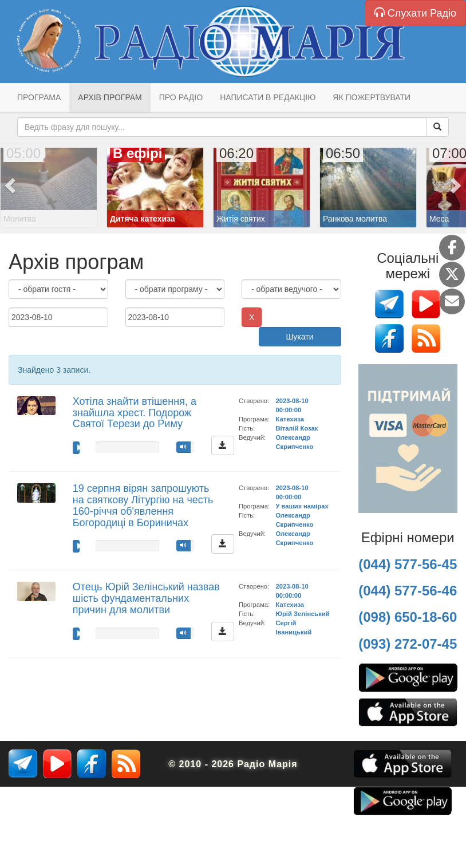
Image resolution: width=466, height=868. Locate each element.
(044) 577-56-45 (408, 564)
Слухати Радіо (415, 13)
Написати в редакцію (268, 97)
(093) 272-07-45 (408, 644)
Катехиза (289, 419)
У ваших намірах (302, 506)
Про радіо (181, 97)
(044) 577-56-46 (408, 591)
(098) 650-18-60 (408, 617)
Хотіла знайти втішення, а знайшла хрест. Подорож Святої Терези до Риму (135, 413)
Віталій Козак (297, 428)
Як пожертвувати (372, 97)
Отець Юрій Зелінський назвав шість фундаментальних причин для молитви (146, 598)
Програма (39, 97)
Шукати (300, 337)
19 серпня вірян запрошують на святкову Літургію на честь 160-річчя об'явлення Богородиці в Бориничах (143, 505)
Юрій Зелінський (302, 614)
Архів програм (110, 97)
